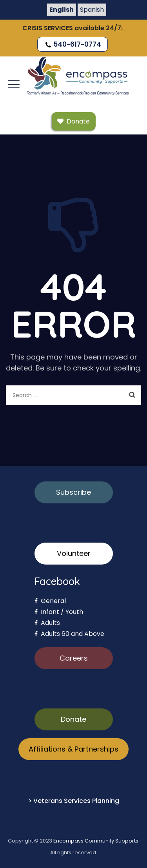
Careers (74, 658)
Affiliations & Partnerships (73, 749)
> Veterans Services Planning (74, 801)
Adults (47, 623)
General (50, 601)
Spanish (92, 10)
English (62, 10)
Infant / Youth (59, 612)
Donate (73, 719)
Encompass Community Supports (96, 841)
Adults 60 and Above (69, 634)
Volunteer (74, 553)
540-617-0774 (73, 44)
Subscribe (73, 492)
